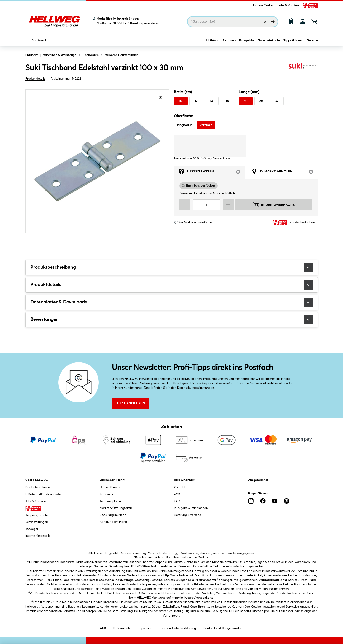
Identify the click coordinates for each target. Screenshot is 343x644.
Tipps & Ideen (293, 40)
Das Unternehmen (38, 488)
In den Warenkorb (274, 204)
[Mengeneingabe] (207, 205)
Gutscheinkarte (269, 40)
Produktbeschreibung (172, 268)
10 (181, 101)
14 (212, 101)
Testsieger (32, 529)
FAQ (177, 501)
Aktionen (229, 40)
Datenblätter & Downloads (172, 302)
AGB (177, 494)
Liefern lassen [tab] (212, 173)
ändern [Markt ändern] (134, 19)
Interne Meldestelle (38, 536)
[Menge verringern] (185, 205)
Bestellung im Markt (113, 515)
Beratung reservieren (143, 23)
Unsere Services (110, 488)
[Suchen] (273, 22)
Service (312, 40)
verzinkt (206, 125)
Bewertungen (172, 320)
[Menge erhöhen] (228, 205)
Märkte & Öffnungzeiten (116, 508)
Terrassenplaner (110, 501)
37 (277, 101)
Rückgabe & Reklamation (191, 508)
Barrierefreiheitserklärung (178, 627)
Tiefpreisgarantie (37, 515)
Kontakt (179, 488)
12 (196, 101)
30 (246, 101)
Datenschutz (122, 627)
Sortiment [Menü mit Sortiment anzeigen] (36, 40)
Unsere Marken (264, 5)
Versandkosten (158, 553)
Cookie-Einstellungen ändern (223, 627)
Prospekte (247, 40)
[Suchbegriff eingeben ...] (233, 22)
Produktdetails (35, 79)
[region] (97, 161)
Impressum (146, 627)
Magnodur (184, 125)
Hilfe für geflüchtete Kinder (44, 494)
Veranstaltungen (37, 522)
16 (227, 101)
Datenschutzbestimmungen (196, 388)
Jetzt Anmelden (130, 403)
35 (261, 101)
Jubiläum (212, 40)
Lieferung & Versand (188, 515)
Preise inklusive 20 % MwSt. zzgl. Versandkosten (203, 159)
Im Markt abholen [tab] (285, 173)
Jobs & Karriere (288, 5)
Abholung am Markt (113, 522)
